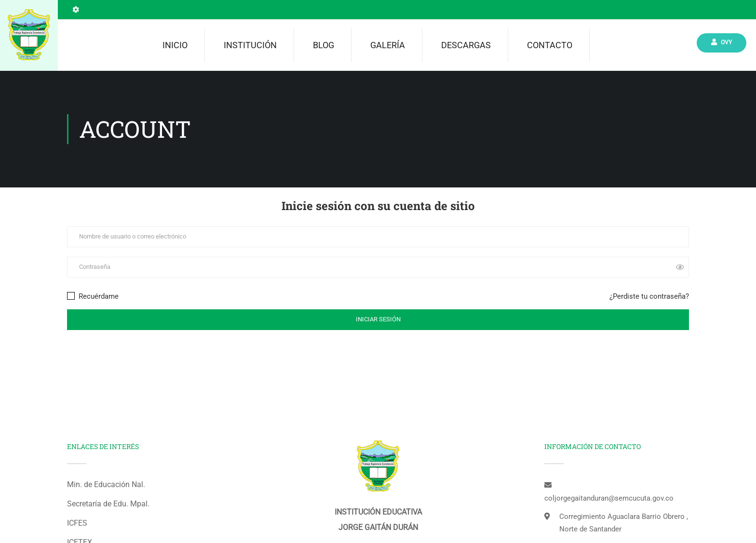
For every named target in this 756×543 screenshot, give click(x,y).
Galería (388, 45)
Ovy (722, 42)
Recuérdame (93, 296)
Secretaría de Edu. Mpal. (108, 504)
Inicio (175, 45)
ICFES (77, 523)
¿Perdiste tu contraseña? (649, 296)
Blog (324, 45)
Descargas (466, 45)
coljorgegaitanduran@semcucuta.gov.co (609, 498)
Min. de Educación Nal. (106, 484)
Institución (250, 45)
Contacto (550, 45)
